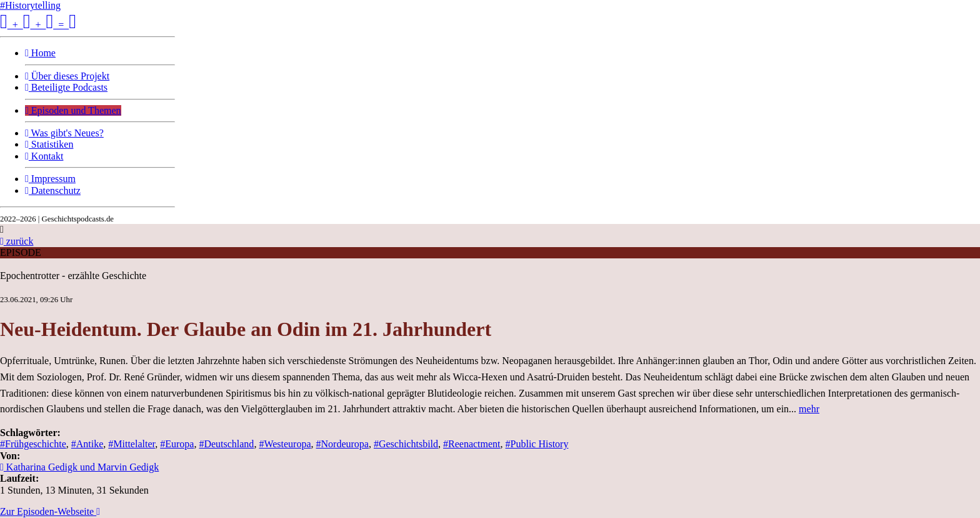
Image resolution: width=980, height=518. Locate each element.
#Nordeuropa (342, 444)
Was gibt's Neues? (64, 133)
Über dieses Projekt (67, 76)
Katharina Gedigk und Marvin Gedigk (79, 467)
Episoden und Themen (73, 110)
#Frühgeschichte (33, 444)
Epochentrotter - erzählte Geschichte (73, 276)
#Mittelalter (132, 444)
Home (40, 53)
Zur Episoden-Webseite (50, 511)
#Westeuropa (285, 444)
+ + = (38, 25)
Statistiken (49, 144)
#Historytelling (30, 5)
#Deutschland (226, 444)
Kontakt (44, 156)
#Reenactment (472, 444)
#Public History (537, 444)
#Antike (87, 444)
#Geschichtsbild (406, 444)
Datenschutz (53, 190)
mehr (809, 409)
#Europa (177, 444)
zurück (17, 241)
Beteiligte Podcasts (66, 87)
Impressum (50, 179)
